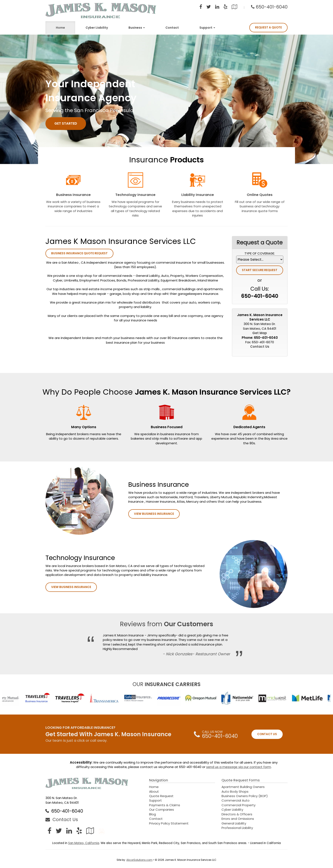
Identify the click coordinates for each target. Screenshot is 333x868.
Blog (152, 814)
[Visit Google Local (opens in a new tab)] (234, 7)
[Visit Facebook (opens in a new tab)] (201, 7)
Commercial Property (238, 805)
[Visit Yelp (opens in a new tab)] (225, 7)
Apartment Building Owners (243, 787)
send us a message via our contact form (239, 767)
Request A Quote (268, 27)
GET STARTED (66, 123)
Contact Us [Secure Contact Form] (260, 347)
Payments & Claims (165, 805)
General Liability (234, 823)
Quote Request (161, 796)
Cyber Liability (97, 28)
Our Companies (162, 810)
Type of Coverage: (260, 253)
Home (60, 28)
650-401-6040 (272, 7)
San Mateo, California (84, 843)
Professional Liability (237, 828)
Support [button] (207, 28)
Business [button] (137, 28)
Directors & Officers (237, 814)
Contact (172, 28)
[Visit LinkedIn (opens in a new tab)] (217, 7)
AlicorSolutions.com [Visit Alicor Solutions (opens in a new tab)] (139, 860)
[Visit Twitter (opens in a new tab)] (209, 7)
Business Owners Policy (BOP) (245, 796)
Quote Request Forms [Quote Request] (241, 780)
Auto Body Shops (235, 791)
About (154, 791)
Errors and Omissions (238, 819)
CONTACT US (267, 734)
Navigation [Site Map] (159, 780)
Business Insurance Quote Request (79, 253)
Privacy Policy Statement (169, 823)
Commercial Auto (236, 800)
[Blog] (102, 831)
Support (155, 800)
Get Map (260, 333)
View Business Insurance (154, 514)
